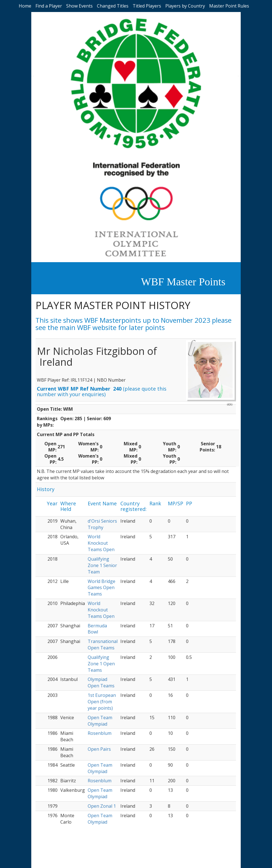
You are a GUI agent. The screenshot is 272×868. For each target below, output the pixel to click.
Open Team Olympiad (100, 721)
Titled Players (147, 6)
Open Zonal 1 (102, 806)
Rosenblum (100, 733)
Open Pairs (99, 749)
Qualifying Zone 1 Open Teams (101, 664)
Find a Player (49, 6)
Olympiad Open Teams (101, 682)
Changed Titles (113, 6)
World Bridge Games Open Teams (102, 588)
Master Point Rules (229, 6)
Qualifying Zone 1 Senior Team (102, 565)
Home (25, 6)
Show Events (79, 6)
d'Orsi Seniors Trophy (102, 524)
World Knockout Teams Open (101, 543)
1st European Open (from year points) (102, 702)
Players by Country (185, 6)
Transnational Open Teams (103, 645)
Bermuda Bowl (97, 629)
